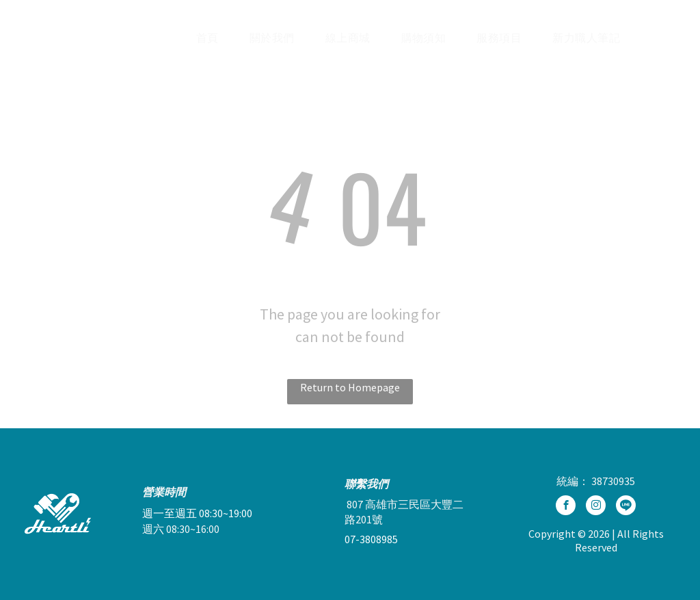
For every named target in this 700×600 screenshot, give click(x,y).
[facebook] (566, 507)
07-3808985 (371, 539)
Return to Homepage (350, 387)
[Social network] (626, 507)
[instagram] (596, 507)
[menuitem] (213, 38)
